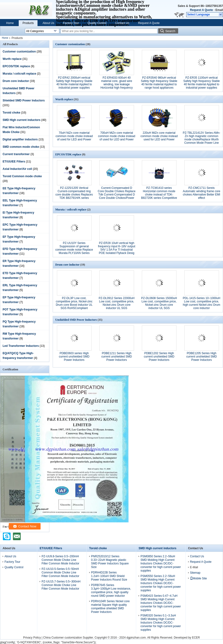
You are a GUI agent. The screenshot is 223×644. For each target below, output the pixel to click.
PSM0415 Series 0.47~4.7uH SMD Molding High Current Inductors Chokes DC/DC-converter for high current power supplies (161, 603)
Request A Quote (201, 10)
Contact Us (122, 23)
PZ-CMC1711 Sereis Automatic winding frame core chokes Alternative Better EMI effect (201, 193)
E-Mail (194, 567)
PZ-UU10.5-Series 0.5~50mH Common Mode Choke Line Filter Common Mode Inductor (60, 572)
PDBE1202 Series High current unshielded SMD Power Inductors (159, 357)
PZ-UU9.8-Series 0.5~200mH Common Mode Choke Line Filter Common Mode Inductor (60, 560)
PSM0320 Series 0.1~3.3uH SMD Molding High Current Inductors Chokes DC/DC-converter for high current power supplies (161, 623)
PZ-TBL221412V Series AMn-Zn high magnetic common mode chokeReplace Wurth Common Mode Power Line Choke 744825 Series (201, 139)
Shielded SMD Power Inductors (24, 100)
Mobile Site (198, 578)
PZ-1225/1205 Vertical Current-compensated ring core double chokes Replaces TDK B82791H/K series (74, 193)
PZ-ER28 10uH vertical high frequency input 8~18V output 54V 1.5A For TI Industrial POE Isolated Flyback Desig (117, 248)
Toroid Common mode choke (22, 176)
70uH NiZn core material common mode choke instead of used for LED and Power (74, 136)
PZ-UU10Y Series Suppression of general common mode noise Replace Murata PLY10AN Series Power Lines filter (74, 250)
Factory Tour (71, 23)
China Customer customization (63, 638)
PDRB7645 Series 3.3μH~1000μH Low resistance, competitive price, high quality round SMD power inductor (111, 590)
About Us (48, 23)
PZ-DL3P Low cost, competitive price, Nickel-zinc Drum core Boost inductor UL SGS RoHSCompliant (74, 303)
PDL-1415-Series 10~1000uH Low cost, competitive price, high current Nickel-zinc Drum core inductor (202, 303)
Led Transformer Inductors (21, 346)
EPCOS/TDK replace (16, 66)
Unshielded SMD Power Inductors (76, 320)
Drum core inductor (16, 81)
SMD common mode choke (21, 147)
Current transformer (16, 154)
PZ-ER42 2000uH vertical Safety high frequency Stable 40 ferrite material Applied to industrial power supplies (74, 83)
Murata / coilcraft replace (19, 74)
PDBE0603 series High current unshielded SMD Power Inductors (74, 357)
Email (219, 10)
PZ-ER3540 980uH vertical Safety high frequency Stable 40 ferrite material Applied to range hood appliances (159, 83)
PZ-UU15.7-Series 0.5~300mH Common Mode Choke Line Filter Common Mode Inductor (61, 585)
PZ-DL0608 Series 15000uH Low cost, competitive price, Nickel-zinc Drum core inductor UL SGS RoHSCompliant (159, 305)
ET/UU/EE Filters (14, 162)
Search (170, 31)
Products (28, 23)
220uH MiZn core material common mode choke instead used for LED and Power (159, 136)
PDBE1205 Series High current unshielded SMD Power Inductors (202, 357)
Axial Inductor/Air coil (17, 169)
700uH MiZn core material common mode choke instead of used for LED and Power (117, 136)
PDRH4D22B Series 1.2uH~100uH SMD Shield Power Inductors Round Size (109, 576)
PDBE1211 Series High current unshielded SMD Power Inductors (117, 357)
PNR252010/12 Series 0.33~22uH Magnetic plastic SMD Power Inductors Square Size (110, 562)
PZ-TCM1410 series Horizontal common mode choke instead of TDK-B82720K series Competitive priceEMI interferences (159, 195)
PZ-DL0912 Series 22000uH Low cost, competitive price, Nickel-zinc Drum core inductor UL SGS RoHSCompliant (117, 305)
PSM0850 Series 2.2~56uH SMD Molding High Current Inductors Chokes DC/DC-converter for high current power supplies (161, 563)
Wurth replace (12, 59)
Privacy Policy (32, 638)
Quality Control (97, 23)
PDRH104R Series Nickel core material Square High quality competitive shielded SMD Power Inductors (110, 607)
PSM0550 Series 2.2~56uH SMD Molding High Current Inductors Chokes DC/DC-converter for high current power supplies (161, 583)
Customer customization (19, 52)
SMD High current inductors (21, 120)
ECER (196, 638)
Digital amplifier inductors (20, 139)
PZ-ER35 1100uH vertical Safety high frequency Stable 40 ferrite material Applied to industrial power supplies (202, 83)
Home (10, 23)
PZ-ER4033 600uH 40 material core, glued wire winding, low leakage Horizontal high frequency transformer (116, 84)
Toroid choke (11, 113)
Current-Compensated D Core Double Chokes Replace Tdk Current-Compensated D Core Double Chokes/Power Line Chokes (117, 195)
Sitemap (195, 573)
